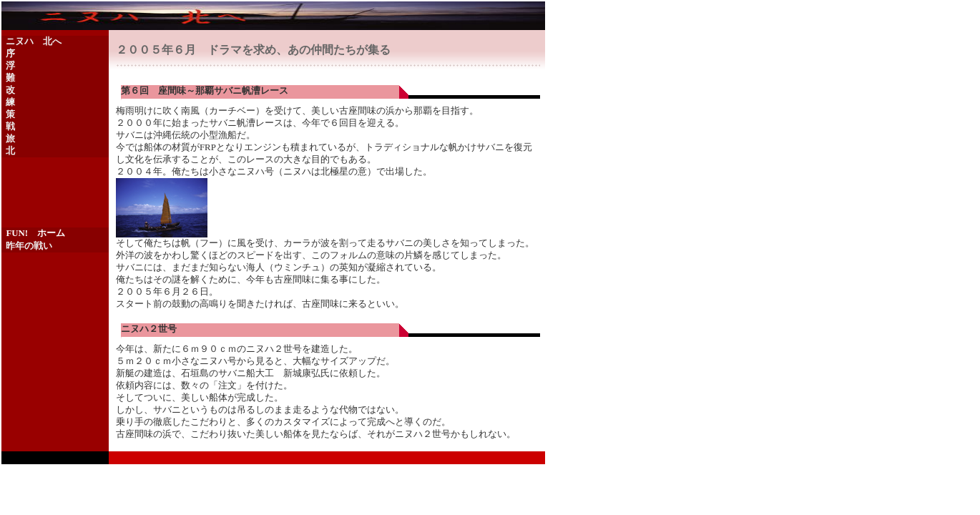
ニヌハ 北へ (34, 41)
